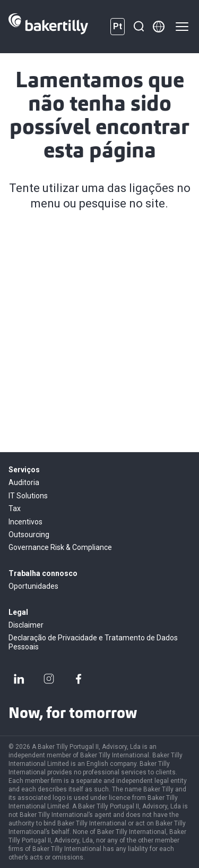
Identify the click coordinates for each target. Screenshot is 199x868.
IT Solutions (28, 496)
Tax (15, 508)
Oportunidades (33, 586)
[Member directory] (159, 27)
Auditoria (24, 482)
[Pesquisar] (139, 27)
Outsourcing (29, 535)
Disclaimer (26, 625)
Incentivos (25, 522)
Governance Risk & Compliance (60, 547)
